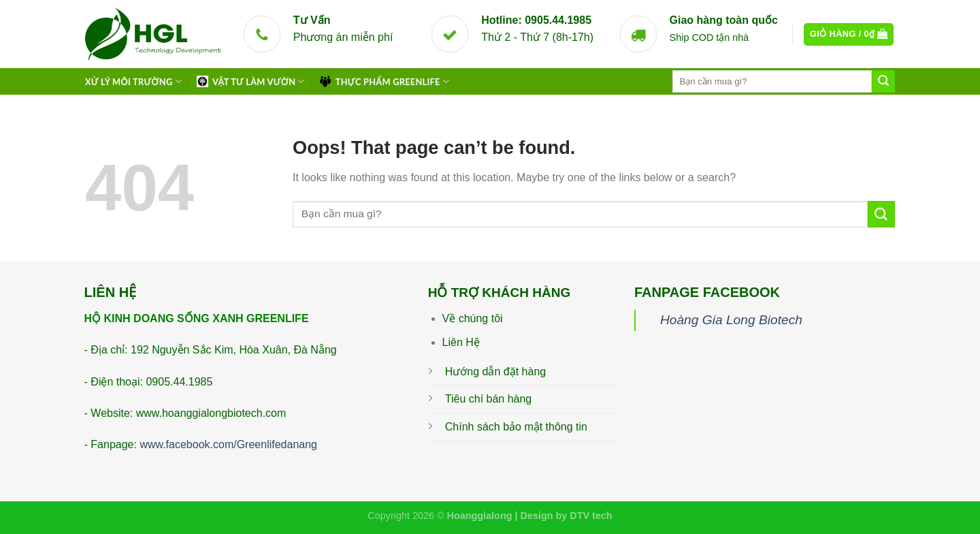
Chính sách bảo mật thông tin (516, 427)
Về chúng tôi (473, 318)
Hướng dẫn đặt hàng (495, 372)
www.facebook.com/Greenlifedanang (228, 444)
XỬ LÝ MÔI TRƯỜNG (133, 81)
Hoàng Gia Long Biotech (731, 320)
